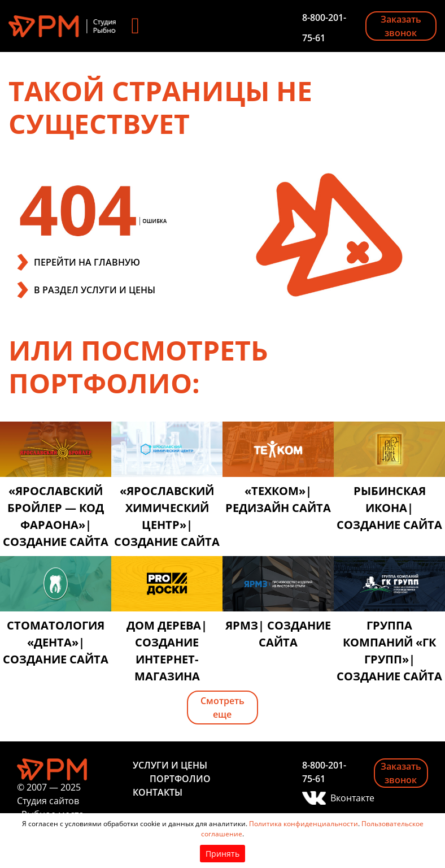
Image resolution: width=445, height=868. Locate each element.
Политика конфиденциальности (304, 824)
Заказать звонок (401, 26)
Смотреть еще (223, 708)
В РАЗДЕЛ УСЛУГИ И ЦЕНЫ (95, 290)
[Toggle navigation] (136, 26)
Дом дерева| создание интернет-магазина (167, 651)
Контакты (158, 792)
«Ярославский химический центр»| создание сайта (167, 516)
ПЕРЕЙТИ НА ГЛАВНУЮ (87, 262)
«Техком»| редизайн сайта (278, 499)
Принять (223, 854)
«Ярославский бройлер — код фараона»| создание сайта (56, 516)
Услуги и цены (170, 765)
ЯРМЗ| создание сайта (278, 634)
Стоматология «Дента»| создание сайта (56, 642)
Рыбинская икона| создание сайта (389, 508)
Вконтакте (343, 798)
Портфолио (180, 779)
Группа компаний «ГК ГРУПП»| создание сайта (389, 651)
